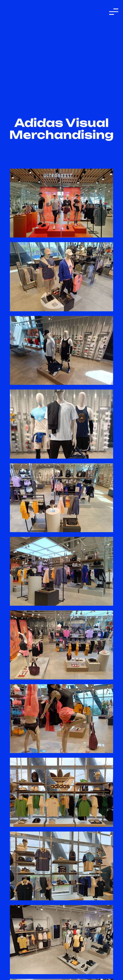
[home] (32, 12)
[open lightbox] (61, 203)
